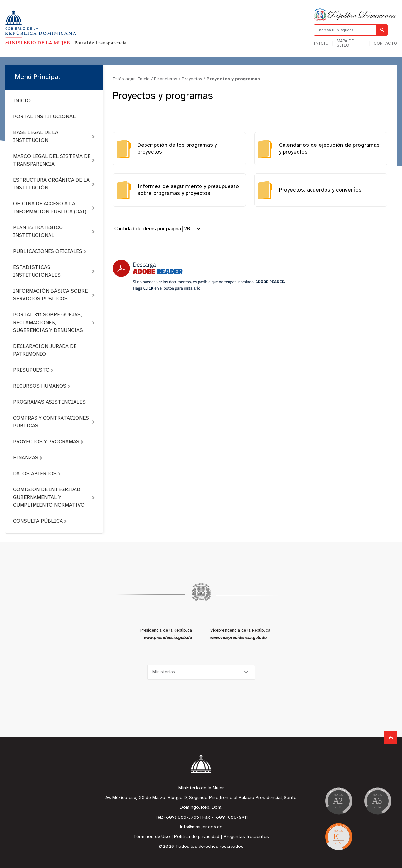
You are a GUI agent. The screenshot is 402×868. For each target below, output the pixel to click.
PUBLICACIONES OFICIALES (50, 251)
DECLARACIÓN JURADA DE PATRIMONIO (45, 350)
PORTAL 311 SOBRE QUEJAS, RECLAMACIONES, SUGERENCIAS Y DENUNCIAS (54, 323)
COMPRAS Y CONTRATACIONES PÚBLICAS (54, 422)
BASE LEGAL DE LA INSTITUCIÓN (54, 137)
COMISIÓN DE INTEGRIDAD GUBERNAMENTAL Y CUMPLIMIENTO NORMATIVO (54, 497)
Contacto (385, 43)
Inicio (321, 43)
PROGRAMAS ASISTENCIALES (49, 402)
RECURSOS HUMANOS (42, 386)
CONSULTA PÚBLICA (40, 521)
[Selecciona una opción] (201, 672)
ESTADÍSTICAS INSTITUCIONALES (54, 271)
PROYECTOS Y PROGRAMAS (48, 442)
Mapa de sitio (345, 43)
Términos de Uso (152, 837)
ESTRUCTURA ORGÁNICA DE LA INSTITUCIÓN (54, 184)
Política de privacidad (197, 837)
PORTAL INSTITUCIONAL (44, 117)
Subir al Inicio (391, 738)
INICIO (22, 101)
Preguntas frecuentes (246, 837)
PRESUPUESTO (33, 370)
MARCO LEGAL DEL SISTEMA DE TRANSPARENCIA (54, 160)
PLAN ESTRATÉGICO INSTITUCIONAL (54, 232)
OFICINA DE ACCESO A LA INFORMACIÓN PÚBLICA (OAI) (54, 208)
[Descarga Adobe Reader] (199, 275)
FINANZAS (28, 458)
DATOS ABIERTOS (37, 474)
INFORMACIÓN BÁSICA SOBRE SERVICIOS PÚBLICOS (54, 295)
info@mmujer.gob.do (201, 827)
